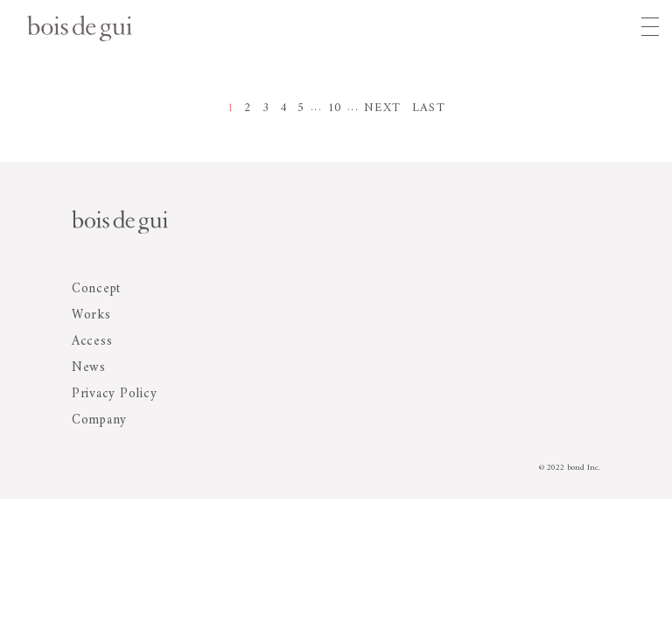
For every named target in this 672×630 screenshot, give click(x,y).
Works (91, 315)
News (89, 368)
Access (92, 342)
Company (99, 420)
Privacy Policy (115, 394)
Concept (96, 289)
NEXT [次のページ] (383, 108)
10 (335, 108)
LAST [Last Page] (429, 108)
